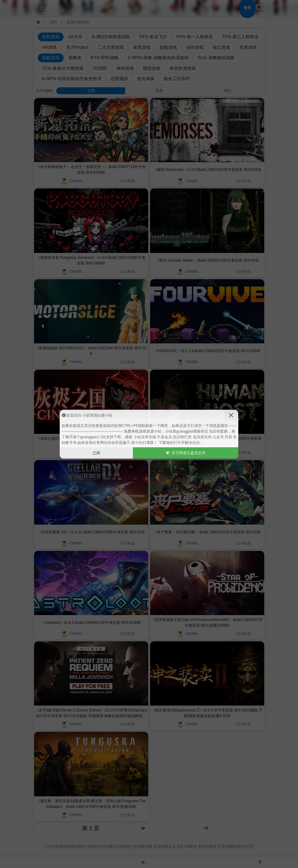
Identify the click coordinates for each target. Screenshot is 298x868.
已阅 (96, 453)
